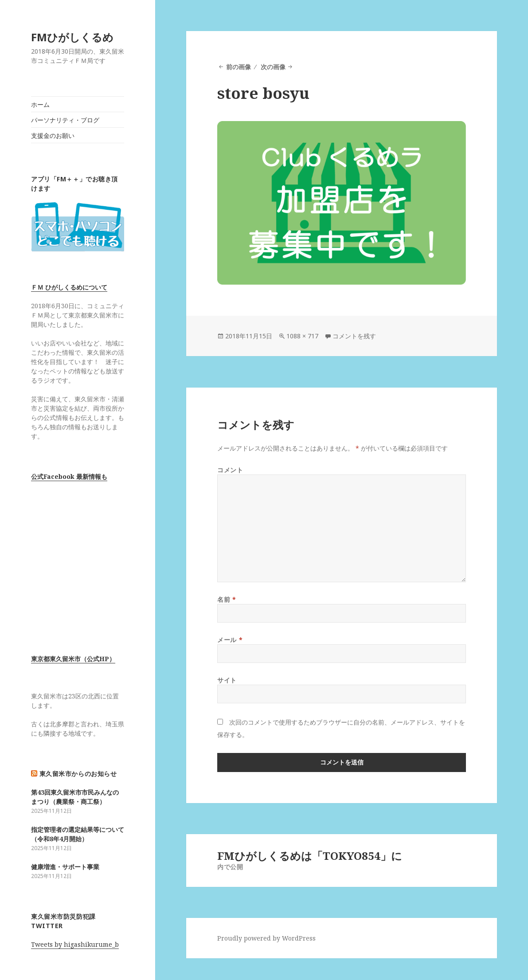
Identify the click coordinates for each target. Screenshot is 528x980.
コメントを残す (354, 336)
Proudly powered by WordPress (266, 938)
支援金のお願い (53, 135)
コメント (230, 470)
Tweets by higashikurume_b (75, 944)
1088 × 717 (302, 336)
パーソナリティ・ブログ (65, 120)
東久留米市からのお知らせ (78, 774)
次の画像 (273, 67)
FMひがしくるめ (72, 37)
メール (230, 640)
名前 (227, 599)
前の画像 (239, 67)
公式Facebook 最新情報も (69, 476)
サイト (227, 680)
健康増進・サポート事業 (65, 867)
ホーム (40, 104)
